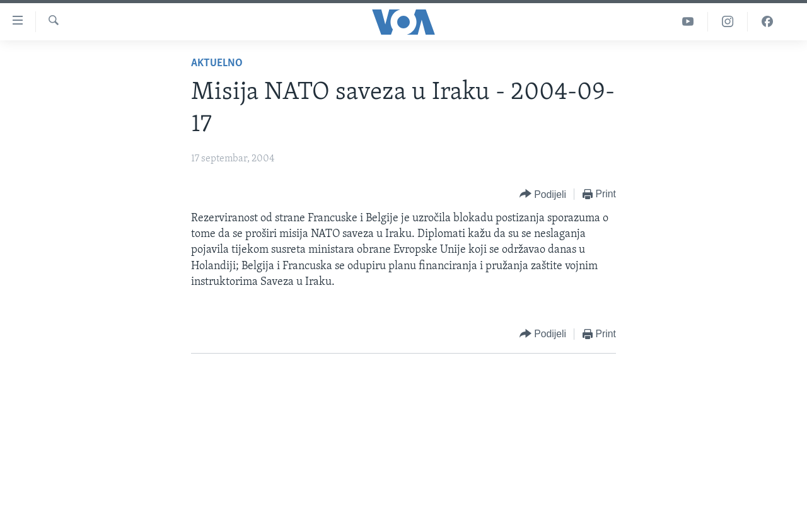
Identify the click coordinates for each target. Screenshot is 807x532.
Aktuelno (217, 63)
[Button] (543, 194)
